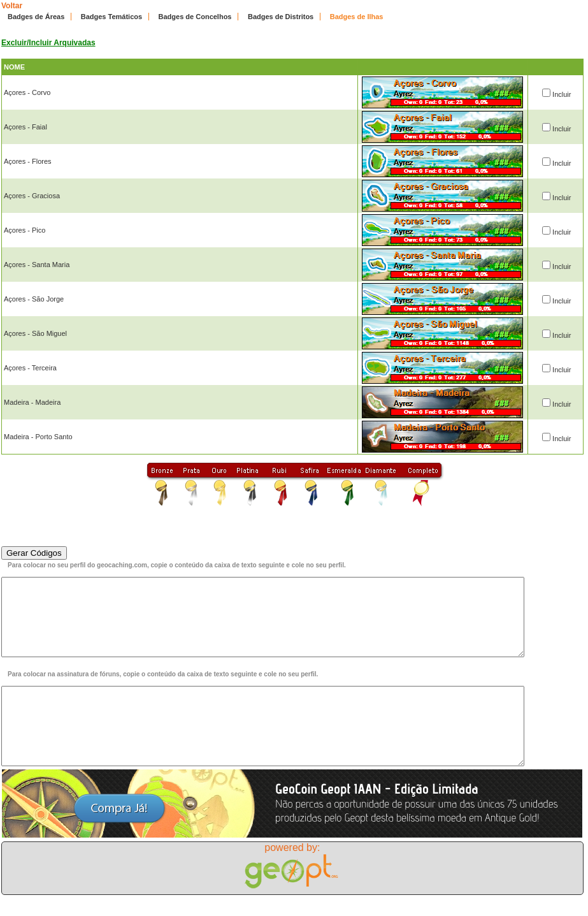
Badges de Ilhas (357, 17)
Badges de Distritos (281, 17)
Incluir (562, 94)
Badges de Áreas (36, 17)
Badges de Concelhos (195, 17)
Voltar (12, 6)
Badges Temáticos (111, 17)
